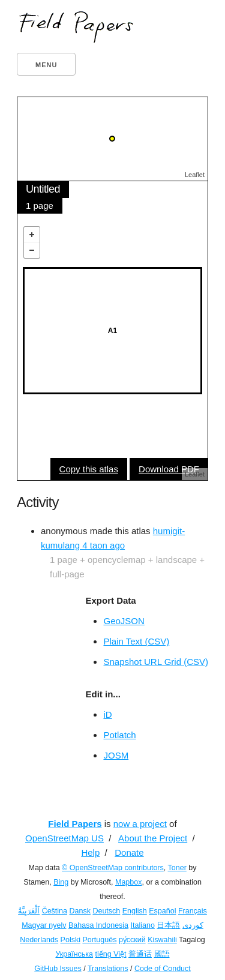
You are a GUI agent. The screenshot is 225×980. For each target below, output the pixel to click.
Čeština (55, 911)
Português (99, 940)
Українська (74, 954)
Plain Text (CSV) (136, 641)
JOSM (116, 755)
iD (107, 714)
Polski (70, 940)
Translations (108, 969)
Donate (129, 852)
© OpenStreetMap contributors (113, 868)
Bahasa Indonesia (98, 925)
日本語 (168, 925)
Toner (177, 868)
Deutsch (106, 911)
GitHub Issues (58, 969)
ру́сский (132, 940)
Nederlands (39, 940)
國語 (162, 954)
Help (90, 852)
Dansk (80, 911)
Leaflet (195, 175)
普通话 (140, 954)
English (135, 911)
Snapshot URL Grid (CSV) (156, 662)
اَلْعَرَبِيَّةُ (29, 911)
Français (193, 911)
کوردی (193, 925)
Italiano (143, 925)
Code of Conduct (163, 969)
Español (162, 911)
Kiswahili (162, 940)
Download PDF (169, 469)
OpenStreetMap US (64, 838)
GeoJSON (124, 621)
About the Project (153, 838)
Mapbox (128, 882)
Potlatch (119, 735)
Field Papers (75, 824)
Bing (61, 882)
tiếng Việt (111, 954)
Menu (46, 65)
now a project (140, 824)
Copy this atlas (89, 469)
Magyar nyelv (44, 925)
